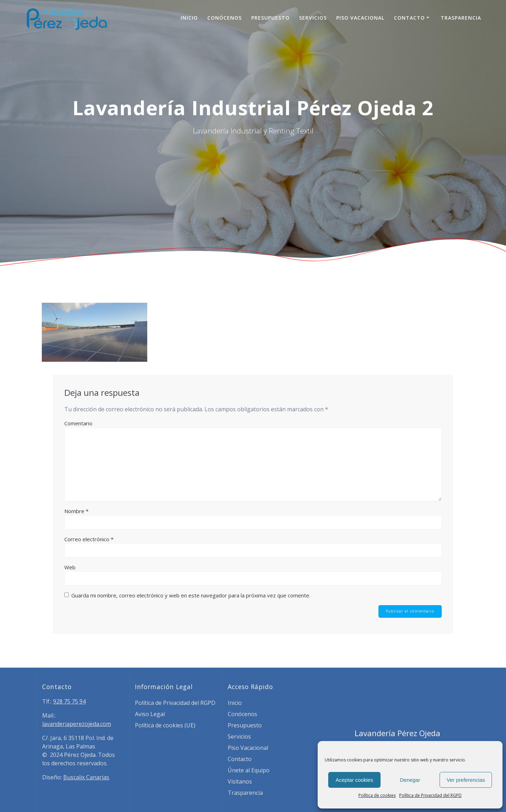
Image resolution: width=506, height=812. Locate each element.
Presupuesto (270, 18)
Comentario (78, 423)
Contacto (409, 18)
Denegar (410, 780)
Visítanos (240, 781)
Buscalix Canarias (86, 777)
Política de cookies (377, 795)
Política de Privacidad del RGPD (430, 795)
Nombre (76, 511)
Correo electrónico (89, 539)
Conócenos (225, 18)
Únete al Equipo (249, 770)
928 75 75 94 (69, 701)
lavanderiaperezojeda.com (77, 724)
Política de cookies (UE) (165, 725)
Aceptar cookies (354, 780)
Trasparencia (461, 18)
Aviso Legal (150, 714)
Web (70, 567)
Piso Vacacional (360, 18)
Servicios (313, 18)
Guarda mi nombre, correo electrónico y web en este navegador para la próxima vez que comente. (191, 595)
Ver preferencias (466, 780)
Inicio (189, 18)
